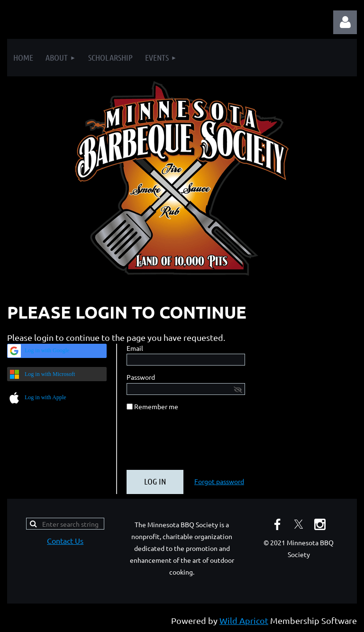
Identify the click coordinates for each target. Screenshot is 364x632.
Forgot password (219, 481)
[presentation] (199, 444)
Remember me (156, 406)
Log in (345, 22)
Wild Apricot (244, 620)
